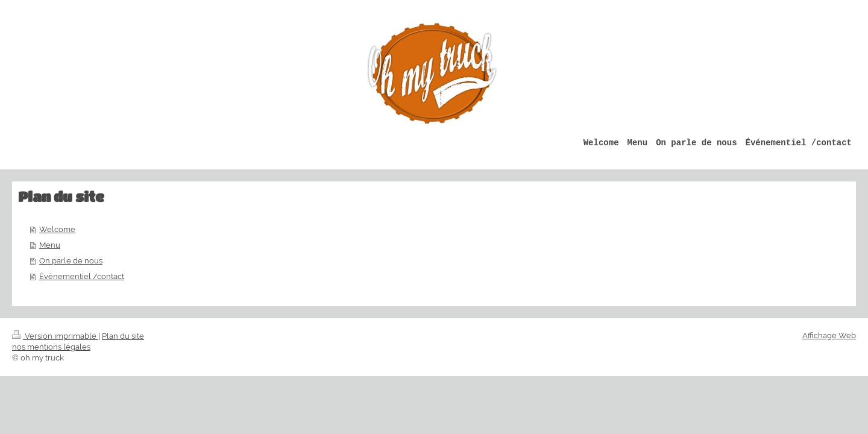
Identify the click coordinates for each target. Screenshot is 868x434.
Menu (50, 245)
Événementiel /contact (82, 276)
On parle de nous (71, 261)
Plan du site (123, 336)
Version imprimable (55, 336)
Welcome (57, 229)
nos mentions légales (51, 347)
